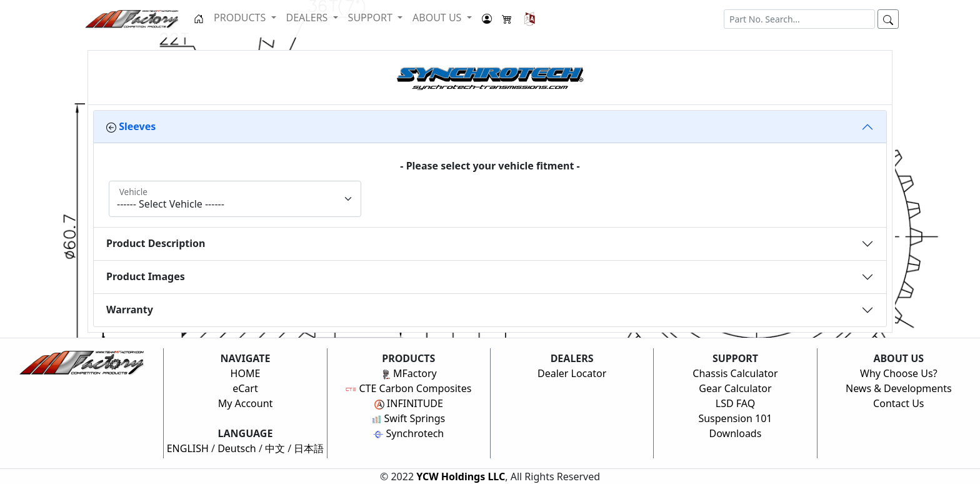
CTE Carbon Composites (408, 388)
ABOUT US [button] (438, 18)
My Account (246, 403)
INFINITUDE (409, 403)
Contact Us (898, 403)
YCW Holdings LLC (461, 476)
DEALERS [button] (308, 18)
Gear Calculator (735, 388)
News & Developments (899, 388)
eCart (245, 388)
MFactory (409, 373)
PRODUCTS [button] (241, 18)
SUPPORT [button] (372, 18)
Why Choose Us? (899, 373)
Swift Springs (408, 418)
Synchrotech (408, 433)
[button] (530, 19)
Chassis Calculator (735, 373)
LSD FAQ (735, 403)
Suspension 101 (735, 418)
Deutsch (237, 448)
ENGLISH (188, 448)
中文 (275, 448)
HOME (246, 373)
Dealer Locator (572, 373)
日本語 (309, 448)
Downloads (736, 433)
